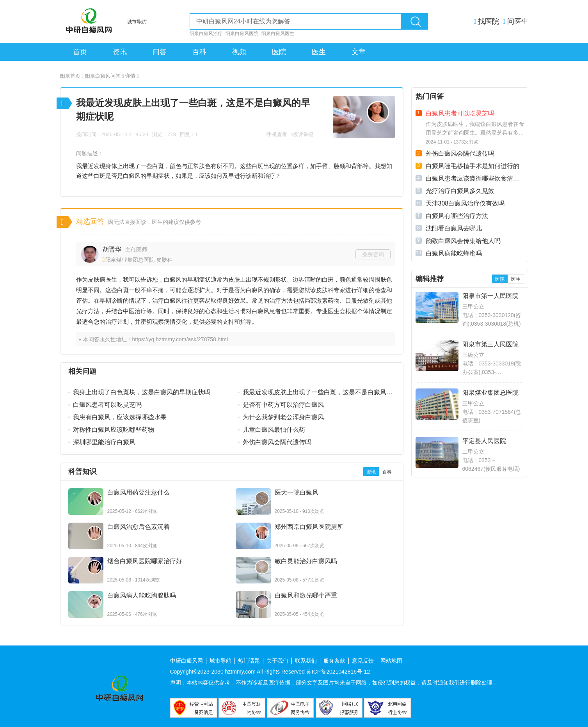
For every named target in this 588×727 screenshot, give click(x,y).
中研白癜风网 (187, 661)
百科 (199, 52)
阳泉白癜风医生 (278, 34)
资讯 (120, 52)
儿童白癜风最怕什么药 (274, 430)
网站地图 (391, 661)
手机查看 (277, 134)
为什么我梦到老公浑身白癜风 (283, 417)
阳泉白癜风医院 (242, 34)
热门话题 (249, 661)
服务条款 (334, 661)
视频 (239, 52)
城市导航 (220, 661)
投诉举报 (303, 134)
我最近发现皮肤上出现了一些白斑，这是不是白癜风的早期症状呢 (318, 393)
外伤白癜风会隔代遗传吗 (277, 442)
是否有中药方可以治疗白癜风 (283, 405)
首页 (80, 52)
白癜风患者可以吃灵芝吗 (107, 405)
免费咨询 (373, 254)
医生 (319, 52)
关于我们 (277, 661)
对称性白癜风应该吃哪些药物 (114, 430)
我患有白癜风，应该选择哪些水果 (120, 417)
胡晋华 (112, 249)
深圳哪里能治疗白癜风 (104, 442)
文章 (359, 52)
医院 (279, 52)
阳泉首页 (72, 76)
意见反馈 (363, 661)
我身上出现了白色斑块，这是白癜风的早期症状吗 (142, 392)
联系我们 (306, 661)
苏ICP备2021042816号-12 (338, 672)
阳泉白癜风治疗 (206, 34)
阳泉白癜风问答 (104, 76)
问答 (160, 52)
